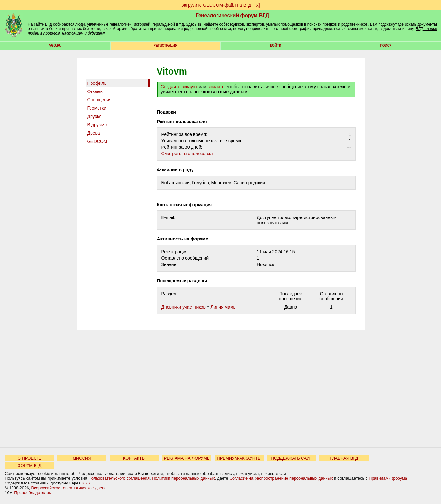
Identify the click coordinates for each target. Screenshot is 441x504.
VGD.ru (55, 46)
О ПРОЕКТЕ (29, 458)
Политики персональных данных (183, 478)
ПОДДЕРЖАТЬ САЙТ (292, 458)
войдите (216, 87)
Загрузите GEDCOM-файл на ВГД (216, 5)
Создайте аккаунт (179, 87)
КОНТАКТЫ (134, 458)
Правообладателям (33, 493)
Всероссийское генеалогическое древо (69, 488)
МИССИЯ (82, 458)
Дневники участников (184, 307)
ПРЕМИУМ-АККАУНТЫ (239, 458)
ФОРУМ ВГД (30, 465)
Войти (276, 46)
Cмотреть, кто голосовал (187, 154)
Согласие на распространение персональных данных (281, 478)
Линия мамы (223, 307)
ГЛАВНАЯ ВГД (344, 458)
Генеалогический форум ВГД (232, 16)
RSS (86, 483)
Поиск (386, 46)
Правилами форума (388, 478)
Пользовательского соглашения (119, 478)
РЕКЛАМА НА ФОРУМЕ (187, 458)
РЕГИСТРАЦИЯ (165, 46)
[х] (258, 5)
